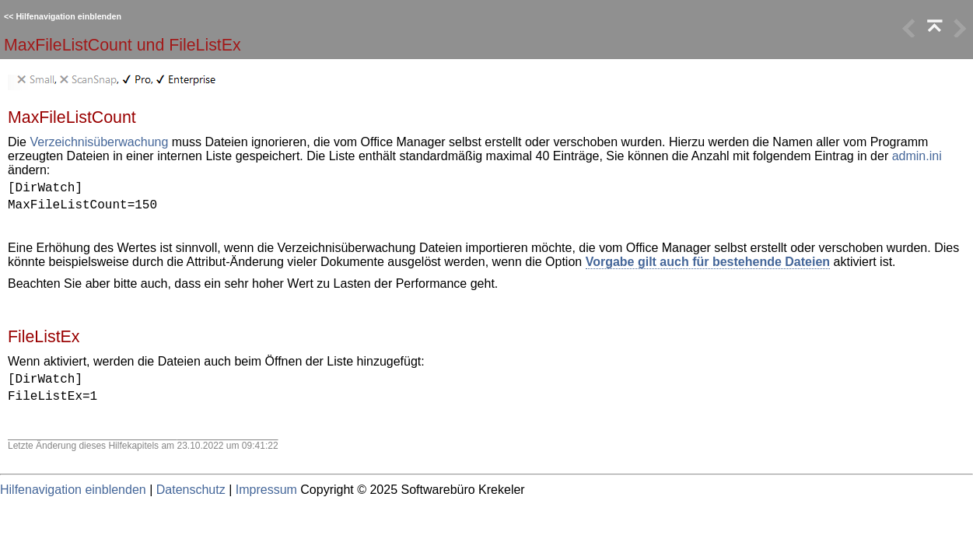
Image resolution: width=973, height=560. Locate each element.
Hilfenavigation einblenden (68, 16)
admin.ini (917, 156)
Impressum (266, 490)
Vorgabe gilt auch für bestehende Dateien (708, 262)
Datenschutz (191, 490)
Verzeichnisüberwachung (99, 142)
